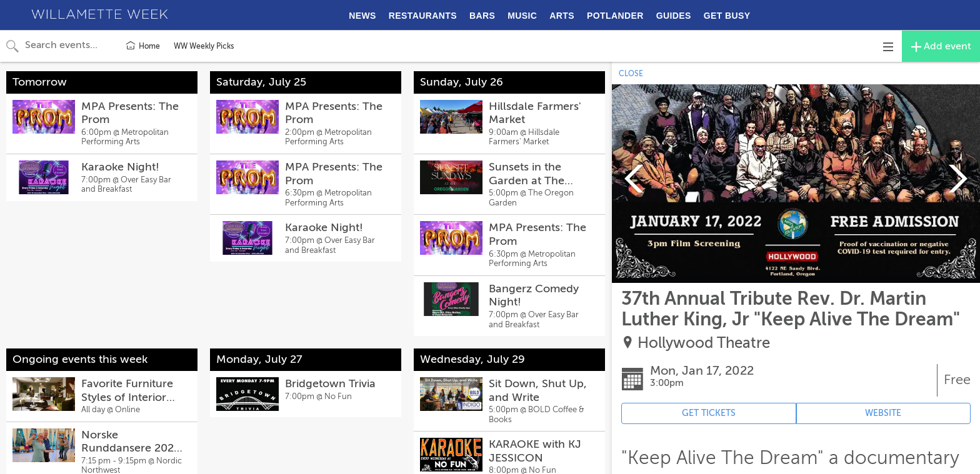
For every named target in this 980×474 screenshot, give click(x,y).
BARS (482, 16)
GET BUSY (727, 16)
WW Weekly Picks (204, 46)
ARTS (562, 16)
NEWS (362, 16)
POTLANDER (615, 16)
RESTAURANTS (423, 16)
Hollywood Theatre (704, 343)
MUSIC (522, 16)
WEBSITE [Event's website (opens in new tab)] (883, 413)
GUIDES (674, 16)
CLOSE (631, 74)
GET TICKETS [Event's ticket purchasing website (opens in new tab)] (709, 413)
